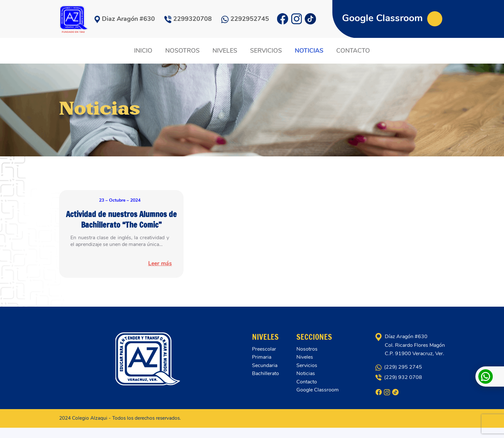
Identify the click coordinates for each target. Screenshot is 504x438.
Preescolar (264, 359)
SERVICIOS (266, 51)
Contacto (307, 392)
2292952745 (245, 19)
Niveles (305, 367)
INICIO (144, 51)
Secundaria (265, 376)
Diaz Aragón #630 (125, 19)
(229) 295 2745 (399, 377)
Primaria (262, 367)
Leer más (157, 274)
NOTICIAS (308, 51)
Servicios (307, 376)
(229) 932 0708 (399, 388)
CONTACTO (352, 51)
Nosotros (307, 359)
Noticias (306, 384)
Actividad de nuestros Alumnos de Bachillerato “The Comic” (121, 224)
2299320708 (188, 19)
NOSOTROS (183, 51)
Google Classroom (392, 18)
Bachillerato (265, 384)
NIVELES (225, 51)
